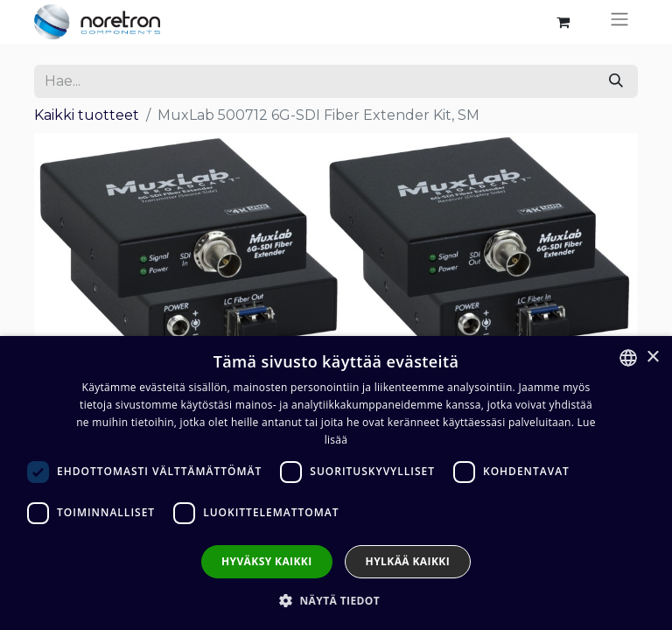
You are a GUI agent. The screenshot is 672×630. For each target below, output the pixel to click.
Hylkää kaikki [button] (408, 561)
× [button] (652, 357)
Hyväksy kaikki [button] (267, 561)
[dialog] (336, 483)
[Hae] (616, 81)
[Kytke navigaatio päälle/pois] (619, 22)
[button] (336, 600)
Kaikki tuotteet (87, 115)
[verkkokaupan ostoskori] (563, 22)
